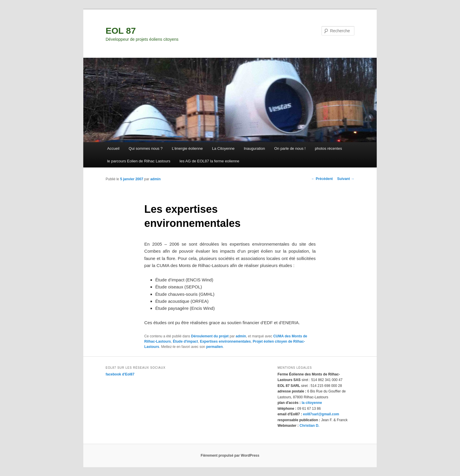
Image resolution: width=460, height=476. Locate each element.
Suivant (346, 179)
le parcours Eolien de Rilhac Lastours (139, 161)
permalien (215, 347)
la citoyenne (312, 403)
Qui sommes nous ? (146, 148)
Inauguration (254, 148)
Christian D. (309, 426)
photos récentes (328, 148)
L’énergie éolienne (187, 148)
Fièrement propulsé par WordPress (230, 455)
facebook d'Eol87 (120, 374)
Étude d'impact (185, 341)
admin (155, 179)
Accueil (113, 148)
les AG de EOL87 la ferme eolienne (209, 161)
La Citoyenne (223, 148)
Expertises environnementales (225, 341)
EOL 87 (121, 31)
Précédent (322, 179)
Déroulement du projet (210, 336)
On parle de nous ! (290, 148)
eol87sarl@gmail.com (321, 414)
